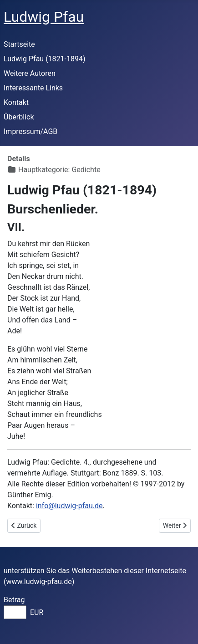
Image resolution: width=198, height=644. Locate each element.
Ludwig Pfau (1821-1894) (45, 59)
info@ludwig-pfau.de (69, 506)
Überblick (19, 117)
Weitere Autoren (30, 73)
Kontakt (16, 102)
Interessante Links (33, 88)
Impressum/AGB (30, 131)
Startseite (19, 44)
